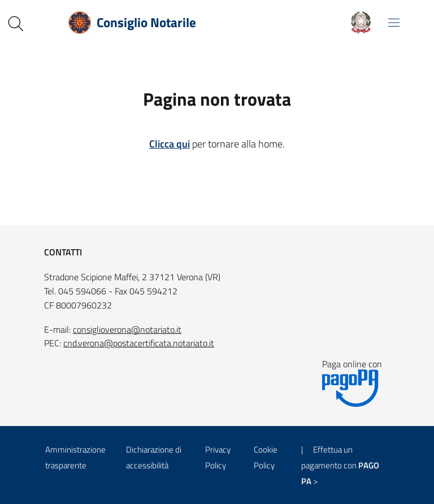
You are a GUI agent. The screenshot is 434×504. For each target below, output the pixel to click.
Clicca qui (170, 144)
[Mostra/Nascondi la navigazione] (394, 23)
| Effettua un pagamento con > (340, 465)
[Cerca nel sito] (16, 24)
